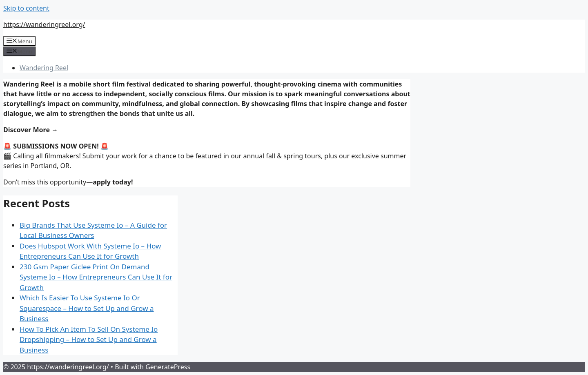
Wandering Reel (44, 68)
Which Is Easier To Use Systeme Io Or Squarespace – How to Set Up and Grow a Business (87, 308)
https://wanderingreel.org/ (44, 24)
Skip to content (26, 8)
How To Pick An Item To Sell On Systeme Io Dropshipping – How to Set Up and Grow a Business (89, 339)
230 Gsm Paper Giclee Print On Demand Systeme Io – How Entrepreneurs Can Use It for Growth (96, 277)
